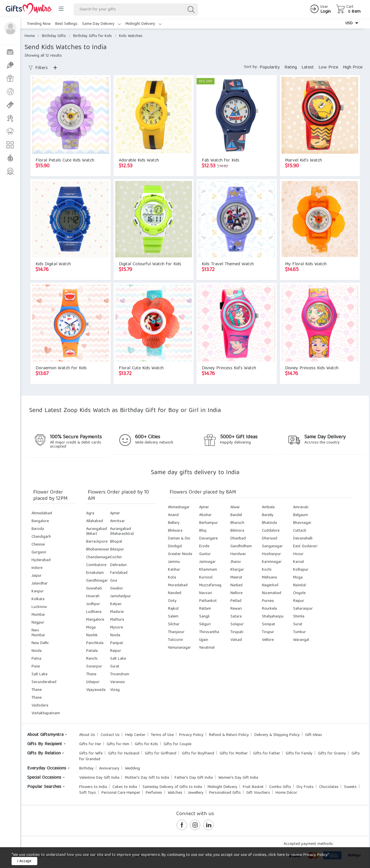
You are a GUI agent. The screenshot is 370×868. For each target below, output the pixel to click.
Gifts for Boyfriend (198, 754)
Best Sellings (66, 24)
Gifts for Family (299, 754)
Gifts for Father (267, 754)
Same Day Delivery (101, 24)
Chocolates (329, 787)
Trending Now (39, 24)
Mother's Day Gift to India (147, 778)
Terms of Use (162, 735)
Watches (175, 793)
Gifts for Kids (146, 744)
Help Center (135, 735)
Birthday (86, 769)
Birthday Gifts (54, 36)
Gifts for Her (90, 744)
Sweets (350, 787)
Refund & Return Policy (229, 735)
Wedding (132, 769)
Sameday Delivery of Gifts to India (172, 787)
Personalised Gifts (225, 793)
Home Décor (286, 793)
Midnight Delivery (144, 24)
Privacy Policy (191, 735)
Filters (38, 68)
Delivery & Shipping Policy (277, 735)
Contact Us (110, 735)
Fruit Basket (253, 787)
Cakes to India (125, 787)
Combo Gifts (280, 787)
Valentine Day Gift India (99, 778)
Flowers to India (93, 787)
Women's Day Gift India (238, 778)
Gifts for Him (118, 744)
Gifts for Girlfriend (161, 754)
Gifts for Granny (332, 754)
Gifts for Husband (124, 754)
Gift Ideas (314, 735)
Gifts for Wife (91, 754)
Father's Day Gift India (194, 778)
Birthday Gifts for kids (92, 36)
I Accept (24, 861)
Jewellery (196, 793)
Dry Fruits (305, 787)
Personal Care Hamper (121, 793)
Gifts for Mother (234, 754)
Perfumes (154, 793)
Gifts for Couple (177, 744)
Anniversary (109, 769)
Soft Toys (88, 793)
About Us (87, 735)
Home (30, 36)
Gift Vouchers (258, 793)
